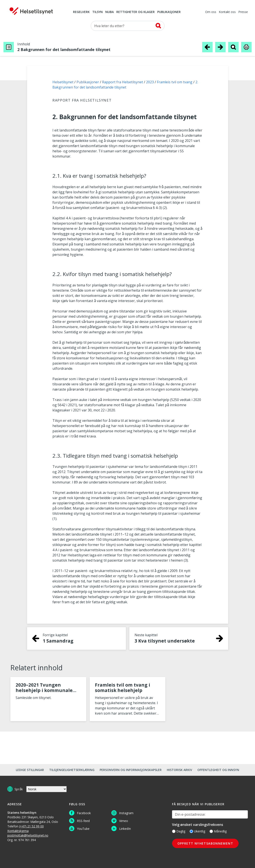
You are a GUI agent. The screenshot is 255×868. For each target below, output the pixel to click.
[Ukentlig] (191, 831)
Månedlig (218, 831)
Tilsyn (97, 12)
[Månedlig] (211, 831)
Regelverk (81, 12)
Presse (243, 12)
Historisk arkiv (179, 770)
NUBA (110, 12)
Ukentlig (197, 831)
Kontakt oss (227, 12)
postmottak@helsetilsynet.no (28, 835)
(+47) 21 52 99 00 (31, 826)
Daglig (179, 831)
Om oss (211, 12)
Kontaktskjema (18, 831)
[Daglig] (174, 831)
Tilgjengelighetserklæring (72, 770)
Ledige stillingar (30, 770)
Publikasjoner (169, 12)
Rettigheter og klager (136, 12)
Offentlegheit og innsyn (218, 770)
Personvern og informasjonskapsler (131, 770)
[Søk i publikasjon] (233, 47)
